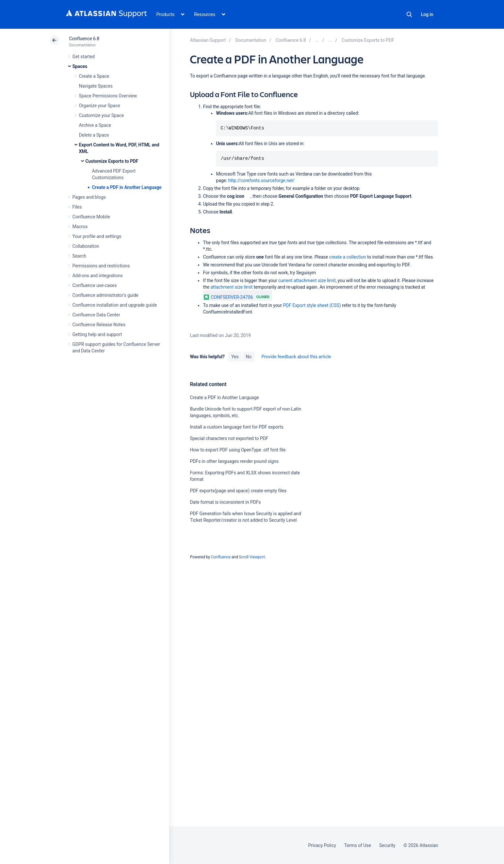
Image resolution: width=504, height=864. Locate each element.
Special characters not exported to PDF (229, 438)
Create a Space (94, 76)
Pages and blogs (89, 197)
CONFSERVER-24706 (228, 297)
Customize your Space (101, 115)
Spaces (80, 66)
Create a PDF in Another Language (127, 187)
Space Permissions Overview (108, 96)
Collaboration (86, 246)
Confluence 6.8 (84, 39)
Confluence (221, 557)
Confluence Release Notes (99, 325)
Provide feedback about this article (296, 357)
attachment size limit (231, 287)
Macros (80, 227)
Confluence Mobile (91, 217)
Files (77, 207)
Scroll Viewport (252, 557)
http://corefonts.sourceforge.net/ (262, 180)
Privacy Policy (322, 845)
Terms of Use (358, 845)
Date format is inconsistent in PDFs (225, 502)
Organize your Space (100, 106)
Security (387, 845)
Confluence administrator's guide (106, 295)
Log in (427, 14)
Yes (235, 357)
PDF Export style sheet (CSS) (312, 305)
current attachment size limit (307, 280)
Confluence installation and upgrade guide (115, 305)
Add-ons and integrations (98, 276)
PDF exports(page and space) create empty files (238, 491)
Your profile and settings (97, 236)
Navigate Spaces (96, 86)
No (249, 357)
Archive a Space (95, 125)
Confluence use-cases (95, 285)
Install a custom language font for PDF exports (236, 427)
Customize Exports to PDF (112, 161)
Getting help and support (97, 334)
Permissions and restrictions (101, 266)
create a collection (348, 257)
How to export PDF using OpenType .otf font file (238, 450)
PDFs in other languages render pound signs (234, 461)
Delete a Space (94, 135)
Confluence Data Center (96, 315)
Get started (84, 57)
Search (409, 14)
